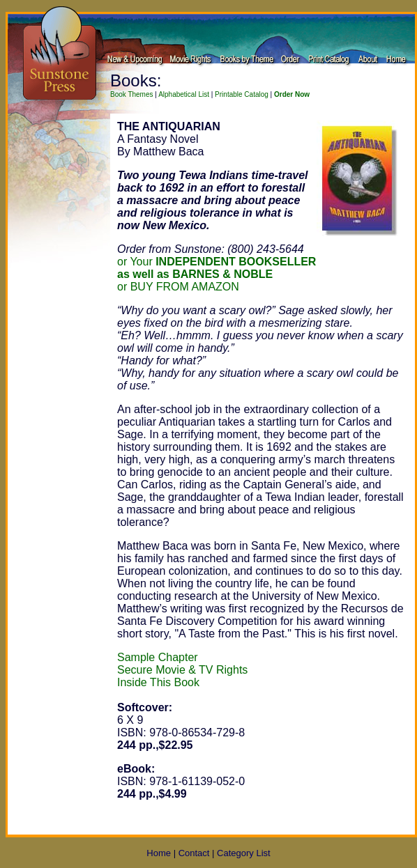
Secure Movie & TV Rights (182, 670)
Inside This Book (158, 682)
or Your (217, 262)
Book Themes (132, 94)
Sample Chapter (158, 657)
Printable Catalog (242, 94)
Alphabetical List (184, 94)
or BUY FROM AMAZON (178, 287)
